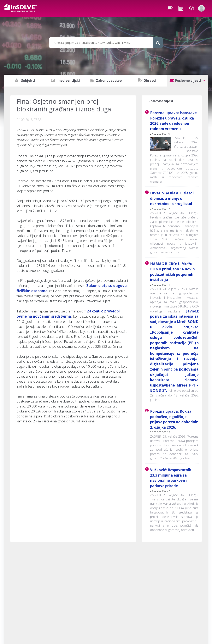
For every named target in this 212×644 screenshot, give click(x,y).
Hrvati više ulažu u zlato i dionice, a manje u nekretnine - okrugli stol (172, 198)
